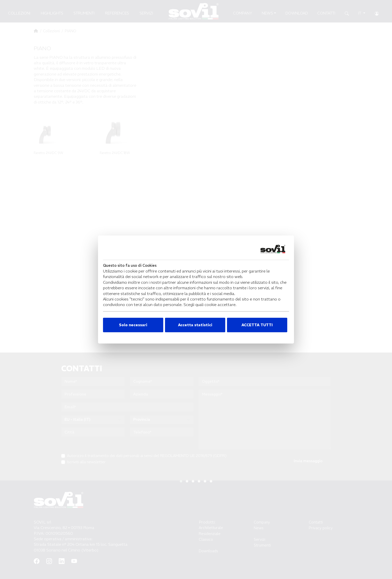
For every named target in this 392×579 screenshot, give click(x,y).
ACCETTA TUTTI (257, 325)
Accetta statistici (195, 325)
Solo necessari (133, 325)
